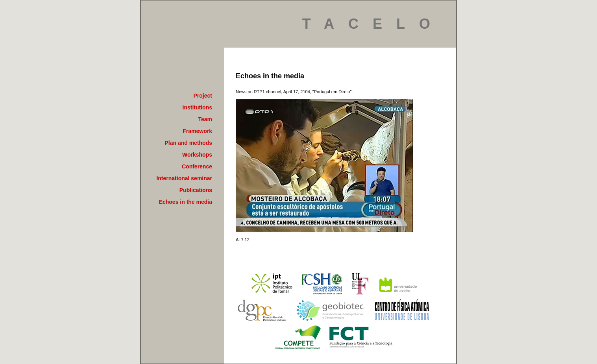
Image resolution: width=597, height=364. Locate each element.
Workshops (197, 155)
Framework (197, 131)
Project (203, 96)
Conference (197, 166)
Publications (196, 190)
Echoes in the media (186, 202)
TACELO (373, 24)
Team (205, 119)
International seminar (184, 178)
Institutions (197, 107)
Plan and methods (188, 143)
